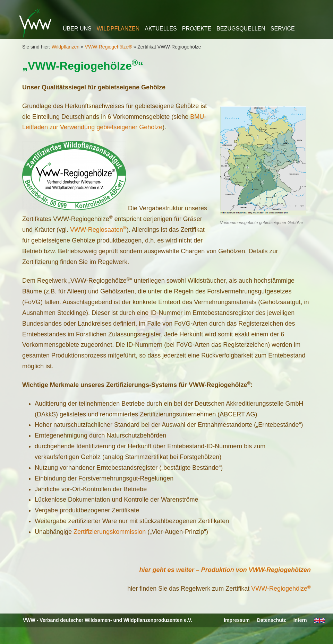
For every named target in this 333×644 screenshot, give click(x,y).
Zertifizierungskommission (109, 532)
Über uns (77, 29)
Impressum (237, 620)
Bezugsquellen (241, 29)
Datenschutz (271, 620)
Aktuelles (161, 29)
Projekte (197, 29)
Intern (300, 620)
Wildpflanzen (118, 29)
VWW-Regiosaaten (98, 230)
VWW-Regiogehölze (281, 589)
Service (283, 29)
